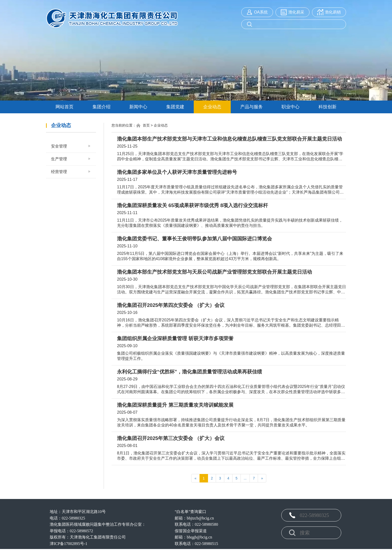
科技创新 (327, 107)
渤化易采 (296, 12)
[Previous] (195, 478)
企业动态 (212, 107)
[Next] (262, 478)
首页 (143, 126)
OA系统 (261, 12)
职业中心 (290, 107)
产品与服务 (251, 107)
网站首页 (64, 107)
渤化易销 (333, 12)
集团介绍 (101, 107)
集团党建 (175, 107)
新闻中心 (138, 107)
